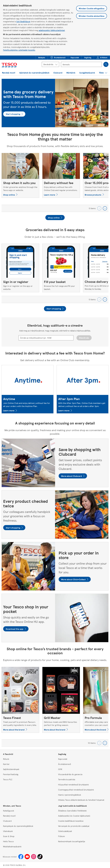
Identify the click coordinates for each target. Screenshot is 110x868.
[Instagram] (34, 857)
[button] (42, 58)
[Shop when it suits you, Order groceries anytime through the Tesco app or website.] (20, 175)
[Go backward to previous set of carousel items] (99, 208)
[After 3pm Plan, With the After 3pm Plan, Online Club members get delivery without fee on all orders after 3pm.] (83, 389)
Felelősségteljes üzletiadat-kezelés (19, 50)
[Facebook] (21, 857)
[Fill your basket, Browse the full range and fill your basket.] (61, 268)
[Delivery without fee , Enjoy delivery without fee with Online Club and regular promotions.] (61, 175)
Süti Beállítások (23, 21)
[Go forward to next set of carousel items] (105, 208)
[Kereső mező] (81, 64)
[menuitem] (42, 58)
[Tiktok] (40, 857)
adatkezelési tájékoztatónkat (52, 30)
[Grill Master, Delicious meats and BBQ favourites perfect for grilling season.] (61, 700)
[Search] (106, 64)
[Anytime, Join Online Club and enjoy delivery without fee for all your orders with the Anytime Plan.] (28, 389)
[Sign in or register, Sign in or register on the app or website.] (20, 268)
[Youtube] (27, 857)
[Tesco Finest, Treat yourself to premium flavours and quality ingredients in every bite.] (20, 700)
